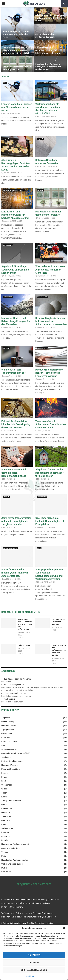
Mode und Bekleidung (11, 769)
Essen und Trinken (9, 741)
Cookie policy (31, 976)
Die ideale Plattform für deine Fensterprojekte (18, 68)
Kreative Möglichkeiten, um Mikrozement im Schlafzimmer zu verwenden (51, 321)
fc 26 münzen (10, 699)
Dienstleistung (8, 722)
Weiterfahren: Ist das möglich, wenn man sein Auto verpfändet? (15, 573)
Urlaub (4, 805)
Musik (4, 868)
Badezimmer (7, 809)
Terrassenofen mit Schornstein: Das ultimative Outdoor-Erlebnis (51, 424)
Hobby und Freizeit (10, 765)
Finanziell (6, 738)
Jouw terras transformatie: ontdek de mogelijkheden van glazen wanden (16, 521)
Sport (39, 548)
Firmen (4, 777)
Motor (4, 856)
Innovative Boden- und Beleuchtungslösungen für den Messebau (16, 321)
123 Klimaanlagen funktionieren (17, 679)
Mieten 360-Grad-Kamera (12, 907)
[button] (64, 928)
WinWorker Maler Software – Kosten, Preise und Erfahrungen (25, 624)
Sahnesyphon (24, 645)
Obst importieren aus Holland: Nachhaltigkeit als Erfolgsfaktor (50, 521)
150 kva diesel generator (14, 685)
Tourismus (6, 757)
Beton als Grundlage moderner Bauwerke (45, 36)
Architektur (6, 817)
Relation (5, 832)
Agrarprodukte (8, 245)
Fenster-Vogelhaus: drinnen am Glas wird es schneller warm (16, 34)
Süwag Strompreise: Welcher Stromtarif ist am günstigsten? (26, 903)
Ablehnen (34, 963)
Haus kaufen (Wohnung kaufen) (47, 83)
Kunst (4, 824)
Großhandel (7, 785)
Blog (5, 83)
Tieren (4, 793)
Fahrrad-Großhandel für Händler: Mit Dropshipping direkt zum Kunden (16, 424)
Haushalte (6, 813)
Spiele (4, 789)
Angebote (6, 139)
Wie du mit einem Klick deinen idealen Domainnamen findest (14, 473)
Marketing (6, 836)
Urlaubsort (6, 820)
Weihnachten (7, 828)
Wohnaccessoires (9, 749)
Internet (5, 773)
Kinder (4, 797)
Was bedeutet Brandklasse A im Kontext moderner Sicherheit (50, 270)
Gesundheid (7, 734)
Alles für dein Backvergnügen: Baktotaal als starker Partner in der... (50, 18)
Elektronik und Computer (12, 761)
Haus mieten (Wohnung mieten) (15, 844)
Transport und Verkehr (10, 400)
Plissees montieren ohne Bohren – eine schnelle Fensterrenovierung (49, 373)
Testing (5, 852)
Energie (5, 840)
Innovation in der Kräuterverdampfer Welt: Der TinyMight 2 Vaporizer (30, 900)
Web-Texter (6, 872)
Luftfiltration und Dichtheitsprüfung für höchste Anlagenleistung (48, 51)
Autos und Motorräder (10, 548)
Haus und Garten (42, 297)
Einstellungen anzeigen (34, 970)
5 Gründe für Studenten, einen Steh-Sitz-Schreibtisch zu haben (27, 923)
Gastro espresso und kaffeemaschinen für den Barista (59, 650)
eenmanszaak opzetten (16, 693)
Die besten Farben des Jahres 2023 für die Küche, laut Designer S (28, 917)
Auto (3, 745)
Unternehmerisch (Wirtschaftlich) (14, 190)
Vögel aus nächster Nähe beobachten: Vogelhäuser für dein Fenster (49, 473)
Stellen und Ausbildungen (12, 864)
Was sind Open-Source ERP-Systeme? (58, 622)
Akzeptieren (34, 955)
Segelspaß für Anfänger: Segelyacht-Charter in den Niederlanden (48, 67)
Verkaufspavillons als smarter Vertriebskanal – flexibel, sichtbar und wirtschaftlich (18, 51)
